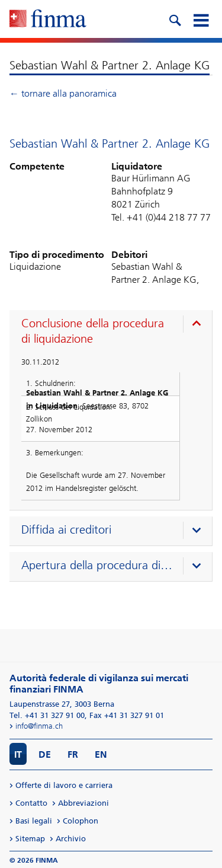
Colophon (81, 821)
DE (45, 754)
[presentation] (114, 333)
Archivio (71, 839)
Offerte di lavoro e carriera (64, 785)
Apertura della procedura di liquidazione (97, 565)
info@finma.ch (39, 726)
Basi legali (34, 821)
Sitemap (30, 839)
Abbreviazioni (83, 803)
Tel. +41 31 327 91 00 (47, 715)
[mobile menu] (201, 19)
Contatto (31, 803)
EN (101, 754)
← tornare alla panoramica (63, 93)
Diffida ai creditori (66, 529)
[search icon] (175, 19)
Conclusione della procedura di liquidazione (93, 331)
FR (73, 754)
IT (18, 754)
